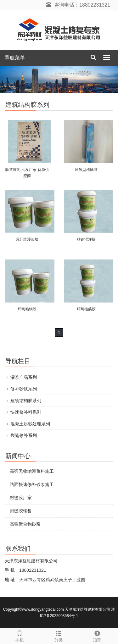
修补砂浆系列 (24, 389)
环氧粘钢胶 (27, 309)
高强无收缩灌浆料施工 (32, 471)
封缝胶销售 (21, 511)
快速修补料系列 (26, 412)
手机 (20, 636)
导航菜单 (15, 58)
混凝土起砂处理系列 (30, 424)
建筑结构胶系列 (26, 401)
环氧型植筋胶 (86, 170)
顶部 (98, 636)
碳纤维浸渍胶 (27, 239)
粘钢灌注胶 (86, 239)
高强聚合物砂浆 (25, 524)
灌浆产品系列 (24, 377)
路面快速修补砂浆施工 (32, 484)
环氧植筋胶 (86, 309)
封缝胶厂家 (21, 498)
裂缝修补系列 (24, 435)
